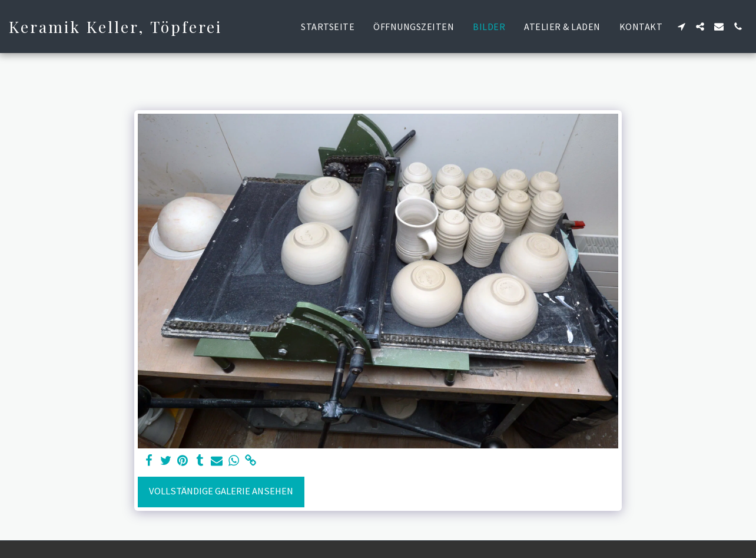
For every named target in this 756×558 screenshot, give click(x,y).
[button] (681, 27)
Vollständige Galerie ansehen (221, 491)
